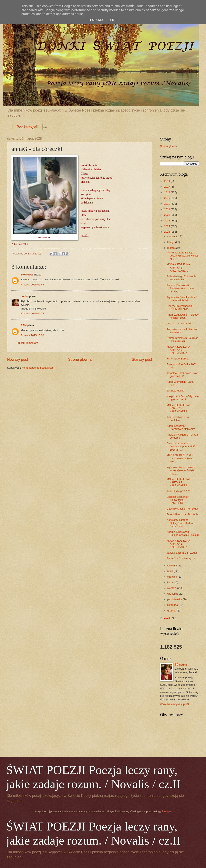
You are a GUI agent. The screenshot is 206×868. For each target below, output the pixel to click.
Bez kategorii (27, 127)
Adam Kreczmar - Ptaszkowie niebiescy (181, 427)
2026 (167, 618)
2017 (167, 187)
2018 (167, 192)
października (175, 599)
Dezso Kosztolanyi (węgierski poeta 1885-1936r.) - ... (181, 447)
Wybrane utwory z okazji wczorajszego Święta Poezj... (181, 470)
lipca (170, 582)
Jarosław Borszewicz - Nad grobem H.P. (182, 375)
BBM (24, 325)
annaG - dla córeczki (179, 323)
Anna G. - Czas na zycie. (181, 558)
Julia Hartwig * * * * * (179, 491)
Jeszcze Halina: (176, 391)
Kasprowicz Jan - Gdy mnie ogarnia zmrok (183, 398)
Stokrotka (27, 275)
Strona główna (80, 359)
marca (171, 248)
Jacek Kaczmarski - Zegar (182, 553)
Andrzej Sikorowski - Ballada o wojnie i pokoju (183, 533)
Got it (115, 20)
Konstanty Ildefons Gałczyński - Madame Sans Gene (181, 523)
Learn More (97, 20)
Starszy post (142, 359)
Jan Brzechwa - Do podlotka (178, 419)
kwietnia (172, 566)
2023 (167, 221)
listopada (173, 605)
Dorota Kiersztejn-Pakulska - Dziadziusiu (182, 339)
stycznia (172, 236)
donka (24, 296)
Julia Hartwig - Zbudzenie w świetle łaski (181, 278)
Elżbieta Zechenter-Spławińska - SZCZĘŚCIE (178, 500)
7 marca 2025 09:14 (32, 313)
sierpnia (172, 588)
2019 (167, 198)
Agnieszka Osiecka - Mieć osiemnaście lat (182, 299)
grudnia (172, 611)
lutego (171, 242)
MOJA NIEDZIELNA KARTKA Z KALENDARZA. (178, 268)
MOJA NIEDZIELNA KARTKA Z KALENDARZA (178, 544)
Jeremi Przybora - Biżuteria (182, 514)
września (173, 594)
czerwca (172, 577)
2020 (167, 204)
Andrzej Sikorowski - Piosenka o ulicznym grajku (180, 288)
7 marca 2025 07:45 (32, 285)
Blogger (166, 811)
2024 (167, 226)
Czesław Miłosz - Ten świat (182, 509)
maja (170, 571)
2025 (167, 232)
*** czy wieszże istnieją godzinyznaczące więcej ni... (182, 256)
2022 (167, 215)
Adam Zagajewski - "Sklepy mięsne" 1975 (183, 316)
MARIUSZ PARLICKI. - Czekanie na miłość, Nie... (180, 458)
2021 (167, 209)
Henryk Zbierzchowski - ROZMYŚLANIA (180, 307)
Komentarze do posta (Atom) (38, 368)
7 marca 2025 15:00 (32, 335)
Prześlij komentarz (27, 343)
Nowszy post (18, 359)
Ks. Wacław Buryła (178, 359)
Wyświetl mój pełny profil (174, 704)
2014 (167, 181)
